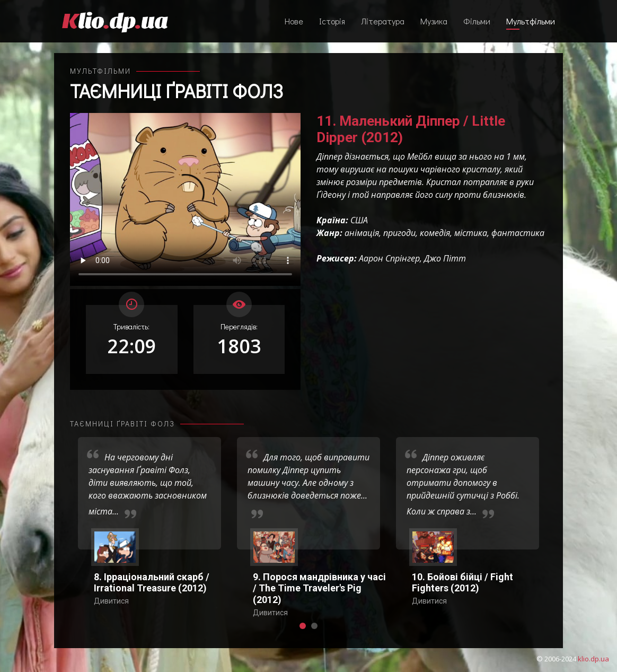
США (359, 220)
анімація (362, 233)
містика (471, 233)
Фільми (477, 21)
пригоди (399, 233)
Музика (434, 21)
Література (383, 21)
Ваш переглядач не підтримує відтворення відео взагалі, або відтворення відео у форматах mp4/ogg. (185, 199)
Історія (332, 21)
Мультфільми (531, 21)
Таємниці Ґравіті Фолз (177, 91)
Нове (294, 21)
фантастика (518, 233)
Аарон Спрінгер (389, 258)
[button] (303, 626)
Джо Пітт (445, 258)
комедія (435, 233)
